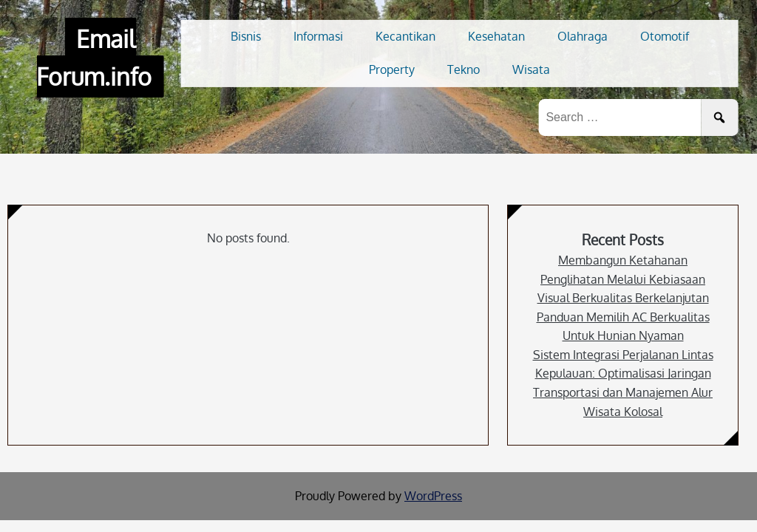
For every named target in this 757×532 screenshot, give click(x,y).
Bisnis (246, 36)
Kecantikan (405, 36)
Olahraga (583, 36)
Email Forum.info (94, 58)
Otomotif (665, 36)
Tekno (464, 69)
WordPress (433, 496)
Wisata (531, 69)
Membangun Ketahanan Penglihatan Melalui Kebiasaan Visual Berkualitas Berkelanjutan (623, 279)
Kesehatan (496, 36)
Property (392, 69)
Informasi (318, 36)
